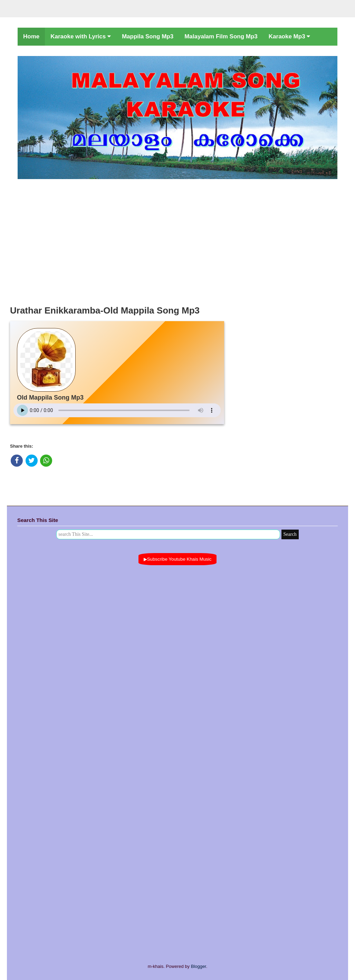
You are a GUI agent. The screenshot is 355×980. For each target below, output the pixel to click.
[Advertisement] (177, 240)
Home (31, 36)
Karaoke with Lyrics (81, 36)
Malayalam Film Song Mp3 (221, 36)
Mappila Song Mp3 (148, 36)
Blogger (199, 966)
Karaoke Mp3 (290, 36)
